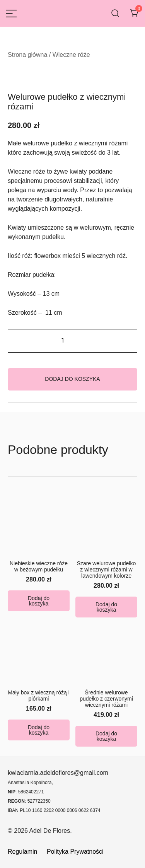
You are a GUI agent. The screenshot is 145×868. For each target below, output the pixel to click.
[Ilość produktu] (72, 341)
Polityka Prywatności (75, 852)
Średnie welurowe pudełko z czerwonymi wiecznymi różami (106, 699)
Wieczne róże (71, 55)
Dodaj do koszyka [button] (39, 601)
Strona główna (27, 55)
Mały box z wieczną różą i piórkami (39, 696)
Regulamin (23, 852)
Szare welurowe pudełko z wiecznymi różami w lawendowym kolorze (107, 570)
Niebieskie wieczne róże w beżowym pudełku (39, 566)
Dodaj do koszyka (72, 379)
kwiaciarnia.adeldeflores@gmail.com (58, 773)
